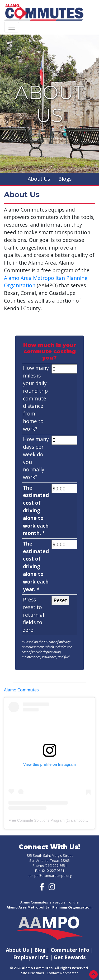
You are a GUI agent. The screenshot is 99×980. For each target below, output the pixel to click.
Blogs (65, 179)
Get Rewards (70, 957)
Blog (40, 950)
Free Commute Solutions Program (36, 820)
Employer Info (31, 957)
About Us (39, 179)
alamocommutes (84, 820)
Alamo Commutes (21, 690)
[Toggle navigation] (12, 27)
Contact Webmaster (62, 973)
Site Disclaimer (33, 973)
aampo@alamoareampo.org (50, 876)
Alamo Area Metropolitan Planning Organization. (50, 907)
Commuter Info (71, 950)
